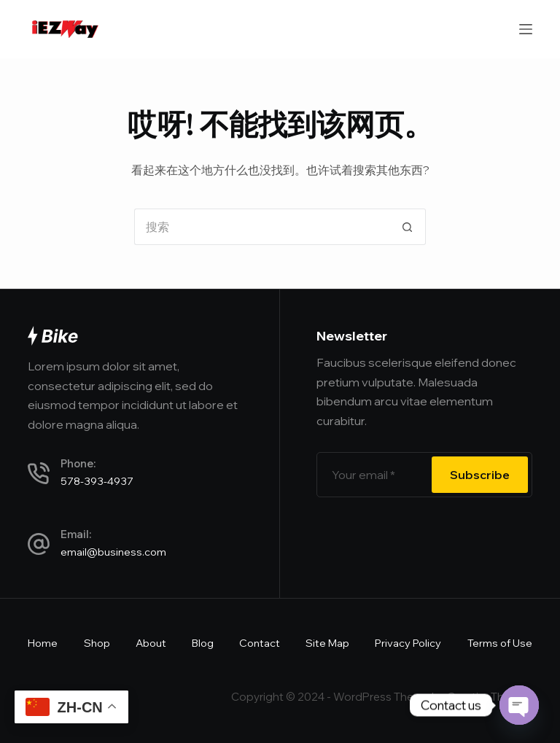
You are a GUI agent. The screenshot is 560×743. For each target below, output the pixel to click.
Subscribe (480, 475)
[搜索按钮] (408, 227)
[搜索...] (262, 227)
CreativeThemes (490, 697)
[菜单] (526, 29)
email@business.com (113, 552)
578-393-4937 (97, 481)
